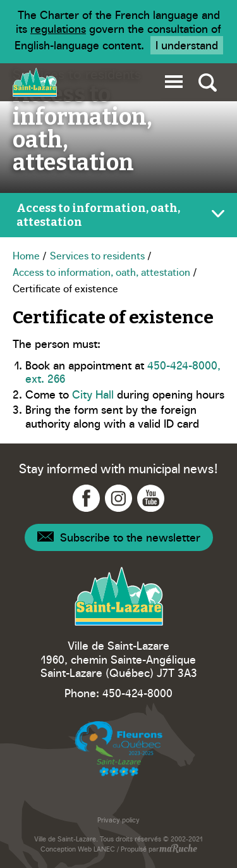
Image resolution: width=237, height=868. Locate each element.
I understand (187, 45)
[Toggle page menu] (118, 215)
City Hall (93, 394)
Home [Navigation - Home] (26, 255)
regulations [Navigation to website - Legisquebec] (58, 28)
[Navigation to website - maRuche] (178, 850)
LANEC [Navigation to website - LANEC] (104, 849)
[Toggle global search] (208, 82)
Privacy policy (118, 820)
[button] (174, 79)
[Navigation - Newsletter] (119, 537)
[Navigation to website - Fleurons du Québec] (119, 749)
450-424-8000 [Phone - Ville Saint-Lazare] (137, 692)
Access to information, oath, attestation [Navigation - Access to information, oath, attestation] (101, 271)
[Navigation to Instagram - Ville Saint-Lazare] (118, 498)
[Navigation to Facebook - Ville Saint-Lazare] (86, 498)
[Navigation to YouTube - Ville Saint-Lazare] (151, 498)
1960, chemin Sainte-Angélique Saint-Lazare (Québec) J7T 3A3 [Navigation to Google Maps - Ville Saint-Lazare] (119, 666)
